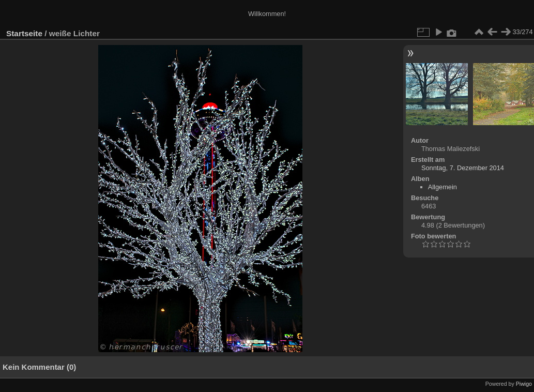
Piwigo (524, 384)
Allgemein (443, 187)
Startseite (24, 33)
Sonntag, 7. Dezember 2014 (463, 168)
